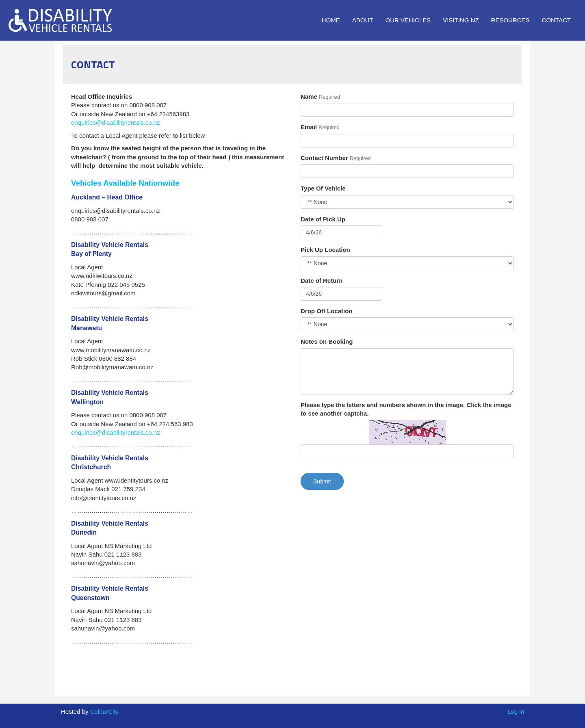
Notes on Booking (327, 341)
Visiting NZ (461, 20)
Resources (510, 20)
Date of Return (322, 281)
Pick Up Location (325, 250)
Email (309, 127)
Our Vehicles (408, 20)
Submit (322, 481)
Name (309, 96)
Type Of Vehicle (323, 188)
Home (331, 20)
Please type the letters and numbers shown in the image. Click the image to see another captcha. (406, 409)
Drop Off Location (327, 311)
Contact (556, 20)
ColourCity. (105, 712)
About (363, 20)
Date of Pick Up (323, 219)
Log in (516, 712)
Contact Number (324, 158)
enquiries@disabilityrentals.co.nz (116, 122)
